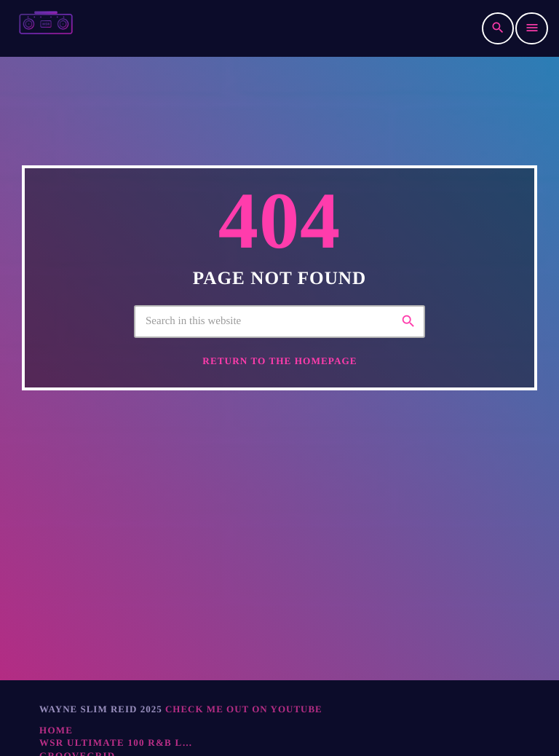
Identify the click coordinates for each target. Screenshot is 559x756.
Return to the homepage (279, 378)
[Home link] (46, 28)
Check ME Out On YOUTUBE (244, 709)
